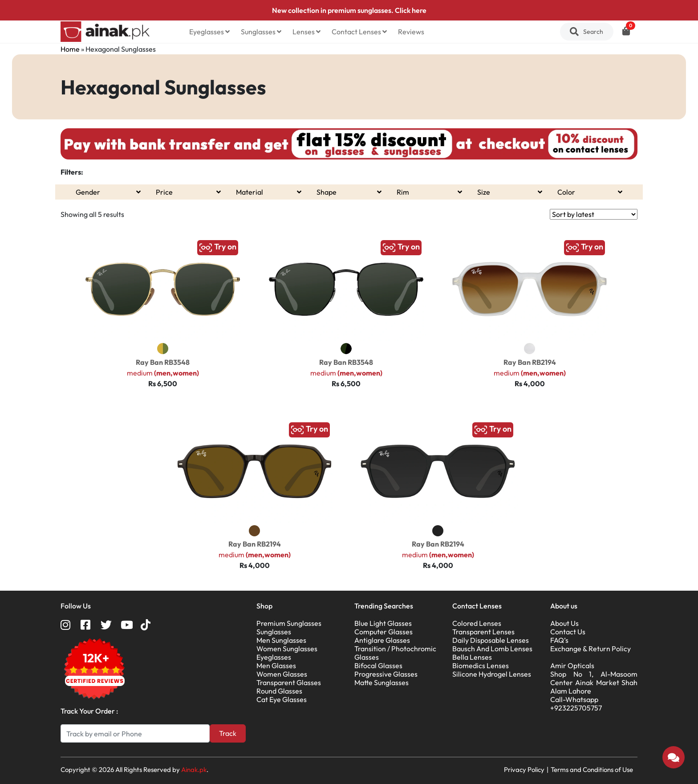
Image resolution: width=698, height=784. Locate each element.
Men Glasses (276, 666)
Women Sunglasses (287, 649)
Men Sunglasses (281, 640)
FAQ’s (559, 640)
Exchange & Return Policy (590, 649)
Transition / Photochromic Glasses (395, 653)
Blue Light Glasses (383, 623)
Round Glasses (279, 691)
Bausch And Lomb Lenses (492, 649)
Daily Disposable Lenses (491, 640)
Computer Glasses (383, 632)
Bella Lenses (472, 657)
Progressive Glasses (386, 674)
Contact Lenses (359, 32)
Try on (218, 248)
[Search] (135, 733)
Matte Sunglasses (381, 682)
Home (70, 49)
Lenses (306, 32)
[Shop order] (594, 214)
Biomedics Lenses (481, 666)
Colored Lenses (477, 623)
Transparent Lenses (483, 632)
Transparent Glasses (289, 682)
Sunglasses (261, 32)
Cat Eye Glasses (282, 699)
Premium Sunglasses (289, 623)
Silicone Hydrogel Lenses (492, 674)
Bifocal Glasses (378, 666)
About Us (564, 623)
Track (228, 733)
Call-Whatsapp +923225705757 (576, 704)
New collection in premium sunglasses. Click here (349, 10)
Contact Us (568, 632)
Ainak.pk (194, 770)
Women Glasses (282, 674)
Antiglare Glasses (382, 640)
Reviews (411, 32)
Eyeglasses (209, 32)
